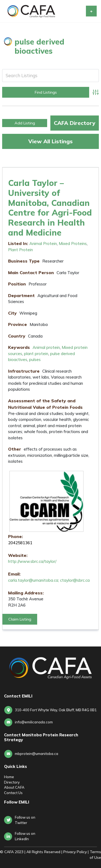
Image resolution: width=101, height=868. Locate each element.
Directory (12, 782)
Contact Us (13, 793)
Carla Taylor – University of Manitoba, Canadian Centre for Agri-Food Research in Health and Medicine (50, 207)
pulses (35, 360)
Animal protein (46, 347)
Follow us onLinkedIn (25, 836)
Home (9, 777)
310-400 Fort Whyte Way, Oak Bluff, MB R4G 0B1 (56, 710)
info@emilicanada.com (34, 722)
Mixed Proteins (73, 244)
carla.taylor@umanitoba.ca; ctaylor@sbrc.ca (49, 580)
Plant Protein (20, 250)
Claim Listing (20, 619)
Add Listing (25, 123)
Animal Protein (43, 244)
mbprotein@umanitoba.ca (36, 754)
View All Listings (50, 141)
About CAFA (14, 787)
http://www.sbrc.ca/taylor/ (32, 561)
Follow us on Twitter (25, 820)
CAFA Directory (75, 123)
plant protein (36, 354)
